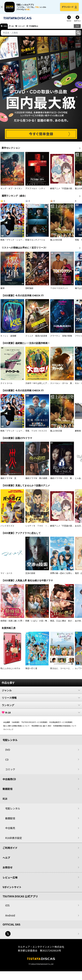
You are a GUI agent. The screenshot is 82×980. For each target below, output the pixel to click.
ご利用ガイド (10, 850)
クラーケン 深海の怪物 (61, 338)
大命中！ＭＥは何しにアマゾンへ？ (41, 386)
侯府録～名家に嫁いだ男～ (12, 623)
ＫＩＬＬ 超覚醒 (8, 338)
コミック (26, 28)
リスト (69, 23)
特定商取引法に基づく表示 (41, 728)
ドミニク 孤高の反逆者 (36, 338)
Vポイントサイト (12, 889)
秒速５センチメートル (35, 242)
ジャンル (41, 692)
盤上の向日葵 (56, 242)
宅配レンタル (13, 811)
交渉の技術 (30, 576)
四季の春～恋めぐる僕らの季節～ (65, 576)
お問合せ (8, 869)
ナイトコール (6, 386)
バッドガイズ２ (7, 528)
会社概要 (7, 724)
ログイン (77, 23)
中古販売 (10, 830)
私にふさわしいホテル (10, 671)
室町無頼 (29, 291)
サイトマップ (8, 732)
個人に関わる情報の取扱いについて (16, 728)
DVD (6, 28)
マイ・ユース (6, 576)
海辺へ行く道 (31, 671)
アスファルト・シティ (35, 191)
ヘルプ (6, 860)
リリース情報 (41, 700)
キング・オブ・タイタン (11, 191)
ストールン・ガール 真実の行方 (65, 386)
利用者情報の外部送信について (65, 728)
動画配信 (8, 791)
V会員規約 (16, 724)
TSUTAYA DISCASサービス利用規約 (34, 724)
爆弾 (2, 291)
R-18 (41, 715)
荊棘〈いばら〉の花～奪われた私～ (41, 623)
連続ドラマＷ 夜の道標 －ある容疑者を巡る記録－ (49, 481)
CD (15, 28)
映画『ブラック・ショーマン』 (14, 242)
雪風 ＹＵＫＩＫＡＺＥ (36, 433)
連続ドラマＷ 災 (8, 481)
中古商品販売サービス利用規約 (61, 724)
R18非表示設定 (14, 840)
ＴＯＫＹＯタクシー (59, 291)
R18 (77, 28)
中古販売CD (40, 28)
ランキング (41, 707)
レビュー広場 (10, 879)
